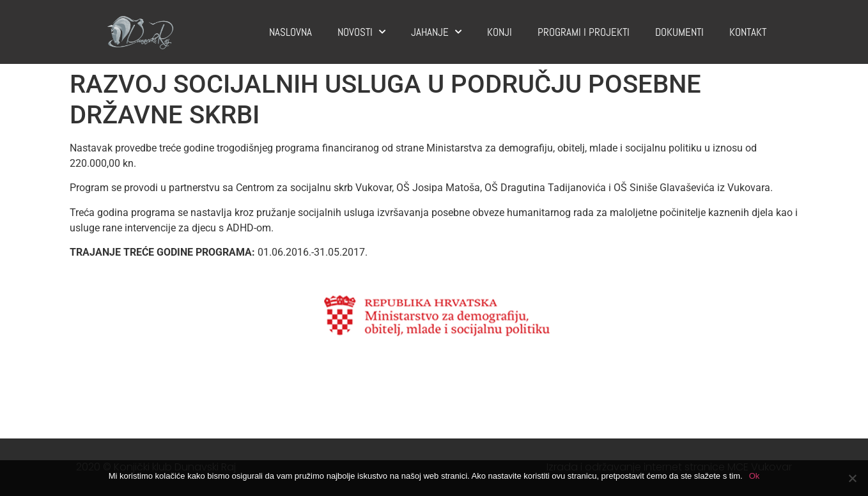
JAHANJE (436, 32)
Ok (755, 476)
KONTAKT (748, 32)
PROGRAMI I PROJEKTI (584, 32)
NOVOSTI (361, 32)
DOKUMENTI (679, 32)
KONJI (500, 32)
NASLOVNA (291, 32)
